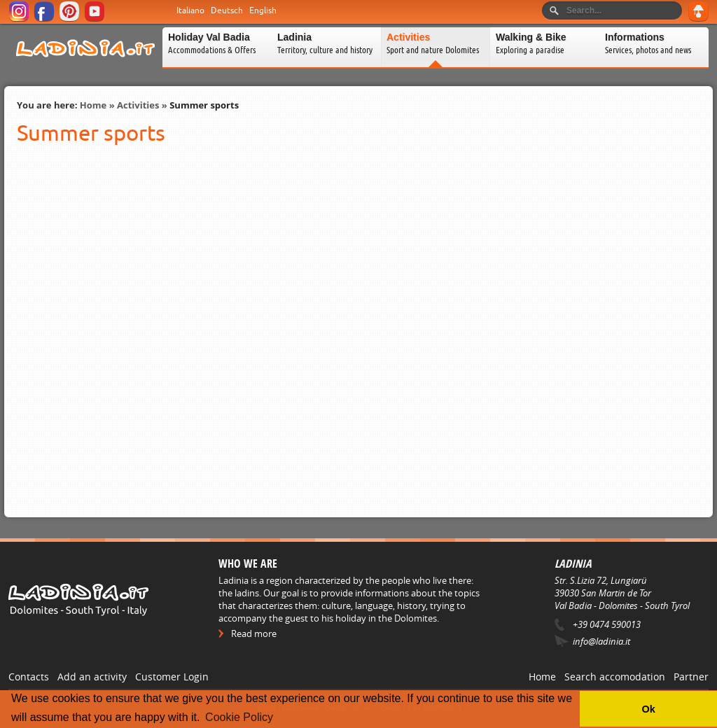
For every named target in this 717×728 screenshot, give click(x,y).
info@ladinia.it (601, 641)
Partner (691, 677)
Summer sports (204, 105)
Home (93, 105)
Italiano (190, 10)
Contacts (29, 677)
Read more (254, 633)
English (263, 10)
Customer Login (172, 677)
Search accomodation (615, 677)
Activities (138, 105)
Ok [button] (648, 709)
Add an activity (92, 677)
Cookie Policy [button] (239, 717)
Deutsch (227, 10)
